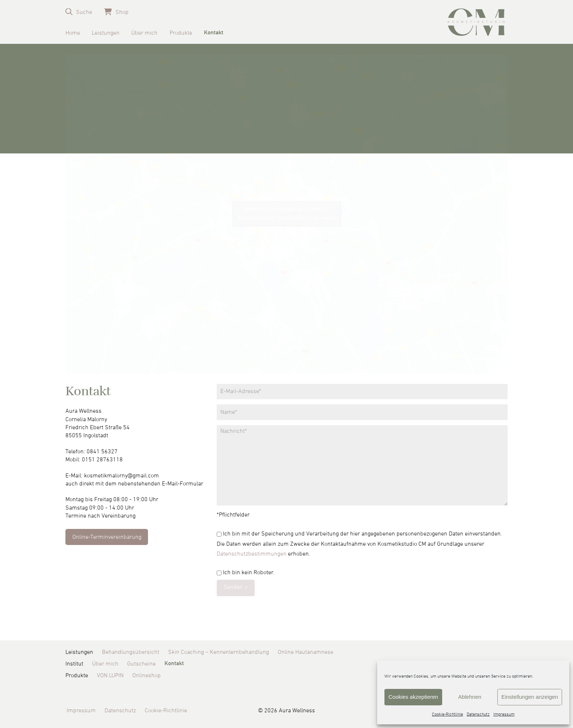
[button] (79, 12)
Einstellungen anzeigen (530, 697)
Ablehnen (470, 697)
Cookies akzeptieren (413, 697)
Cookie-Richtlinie (447, 714)
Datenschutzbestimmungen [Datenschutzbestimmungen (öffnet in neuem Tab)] (252, 554)
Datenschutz (478, 714)
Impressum (504, 714)
